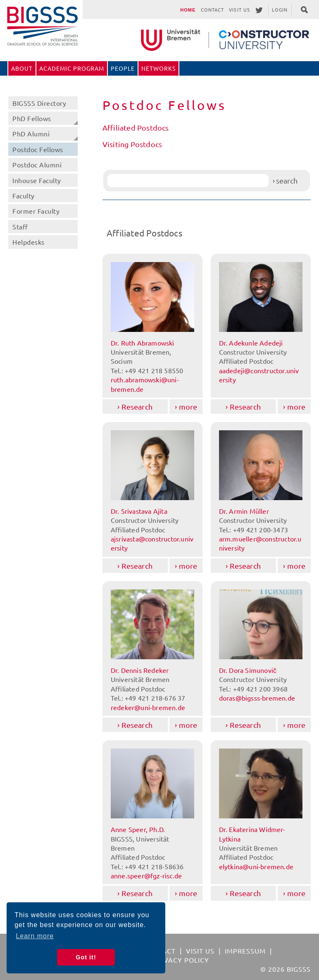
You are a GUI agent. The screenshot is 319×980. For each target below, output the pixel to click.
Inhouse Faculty (37, 180)
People (123, 68)
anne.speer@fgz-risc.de (146, 875)
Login (280, 10)
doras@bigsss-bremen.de (257, 698)
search (287, 180)
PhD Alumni (31, 134)
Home (188, 10)
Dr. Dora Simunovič (248, 670)
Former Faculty (36, 211)
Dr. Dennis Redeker (140, 670)
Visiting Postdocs (132, 144)
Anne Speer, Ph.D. (138, 829)
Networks (158, 68)
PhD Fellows (32, 118)
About (22, 68)
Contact (213, 10)
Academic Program (72, 68)
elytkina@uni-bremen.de (256, 866)
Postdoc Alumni (37, 165)
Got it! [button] (86, 957)
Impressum (245, 951)
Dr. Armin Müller (244, 511)
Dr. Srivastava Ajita (139, 511)
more (188, 407)
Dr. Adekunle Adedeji (251, 343)
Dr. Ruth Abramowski (143, 343)
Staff (20, 227)
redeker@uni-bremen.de (148, 707)
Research (137, 407)
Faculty (24, 196)
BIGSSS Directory (39, 103)
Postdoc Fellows (38, 149)
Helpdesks (29, 242)
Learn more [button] (35, 936)
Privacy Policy (181, 960)
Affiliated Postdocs (136, 128)
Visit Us (239, 10)
